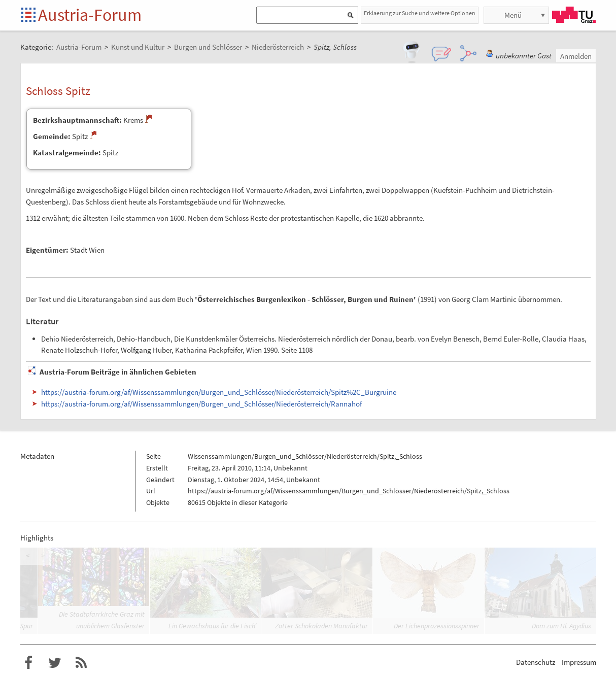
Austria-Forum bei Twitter (55, 663)
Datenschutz (536, 662)
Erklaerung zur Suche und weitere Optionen (420, 13)
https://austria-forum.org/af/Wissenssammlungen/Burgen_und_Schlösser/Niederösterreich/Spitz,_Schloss (349, 491)
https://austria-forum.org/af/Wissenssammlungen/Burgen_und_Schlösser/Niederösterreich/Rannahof (201, 404)
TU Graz (574, 15)
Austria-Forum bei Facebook (28, 663)
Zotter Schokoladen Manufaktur (321, 626)
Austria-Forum (90, 15)
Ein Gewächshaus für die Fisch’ (212, 626)
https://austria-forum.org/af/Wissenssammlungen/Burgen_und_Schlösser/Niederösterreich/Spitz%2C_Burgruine (219, 392)
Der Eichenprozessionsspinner (437, 626)
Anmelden (576, 56)
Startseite (29, 15)
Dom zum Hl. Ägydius (561, 626)
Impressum (579, 662)
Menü (513, 15)
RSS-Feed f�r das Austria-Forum (81, 663)
